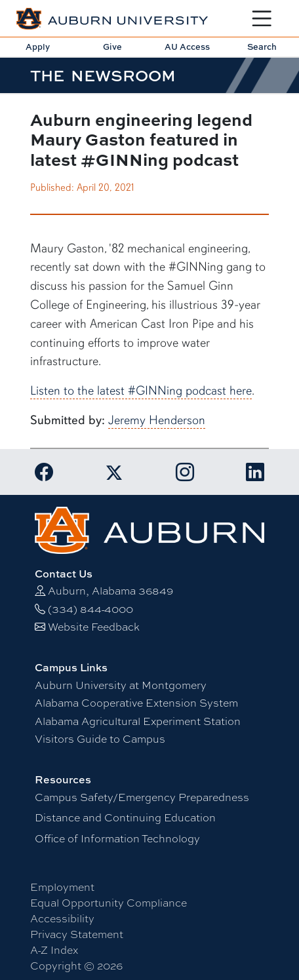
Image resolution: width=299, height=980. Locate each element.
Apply (38, 47)
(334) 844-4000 (90, 609)
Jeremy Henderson (157, 420)
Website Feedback (94, 627)
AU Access (187, 47)
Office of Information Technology (117, 839)
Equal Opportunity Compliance (109, 903)
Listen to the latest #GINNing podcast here (141, 391)
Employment (62, 887)
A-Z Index (54, 950)
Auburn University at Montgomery (121, 685)
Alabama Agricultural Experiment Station (138, 721)
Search (262, 47)
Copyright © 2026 (76, 966)
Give (112, 47)
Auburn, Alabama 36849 (110, 591)
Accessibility (62, 919)
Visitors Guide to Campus (100, 739)
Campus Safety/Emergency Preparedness (142, 797)
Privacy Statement (77, 934)
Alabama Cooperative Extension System (136, 703)
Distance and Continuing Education (125, 818)
